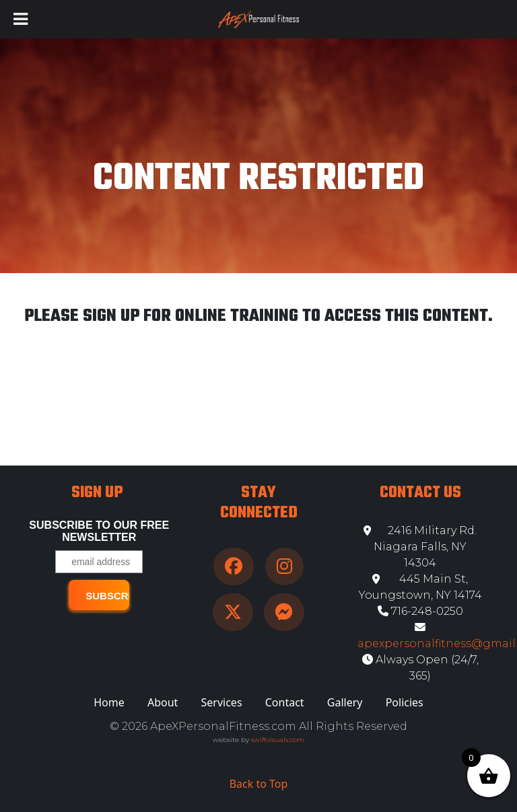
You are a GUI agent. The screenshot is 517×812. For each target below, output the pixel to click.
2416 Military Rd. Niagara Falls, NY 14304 (420, 547)
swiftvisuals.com (278, 740)
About (163, 702)
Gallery (345, 702)
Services (222, 702)
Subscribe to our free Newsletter (99, 531)
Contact (285, 702)
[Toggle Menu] (21, 19)
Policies (405, 702)
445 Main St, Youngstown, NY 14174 (420, 587)
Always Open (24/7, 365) (420, 668)
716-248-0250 (420, 611)
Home (109, 702)
